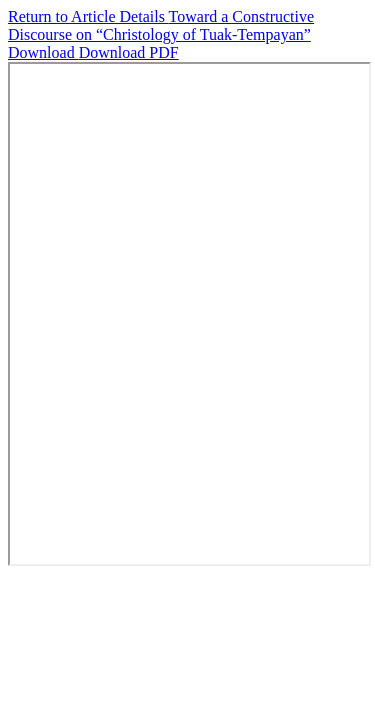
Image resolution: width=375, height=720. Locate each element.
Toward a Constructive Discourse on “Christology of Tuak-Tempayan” (161, 25)
